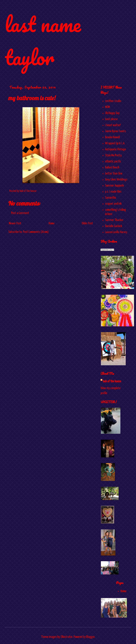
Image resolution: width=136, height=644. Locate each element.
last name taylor (43, 41)
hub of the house (112, 381)
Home (52, 223)
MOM (107, 107)
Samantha (111, 198)
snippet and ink (113, 204)
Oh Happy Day (112, 113)
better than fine (114, 174)
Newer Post (15, 223)
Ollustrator (66, 637)
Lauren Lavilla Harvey (116, 232)
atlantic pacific (113, 161)
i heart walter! (113, 125)
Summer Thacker (114, 220)
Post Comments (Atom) (36, 232)
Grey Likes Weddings (116, 180)
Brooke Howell (112, 137)
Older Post (87, 223)
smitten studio (113, 101)
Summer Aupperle (115, 186)
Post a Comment (20, 213)
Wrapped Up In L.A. (115, 143)
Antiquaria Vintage (115, 149)
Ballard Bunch (112, 167)
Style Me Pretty (113, 155)
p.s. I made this (113, 192)
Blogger (90, 637)
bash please (111, 119)
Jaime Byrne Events (115, 131)
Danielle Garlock (114, 226)
